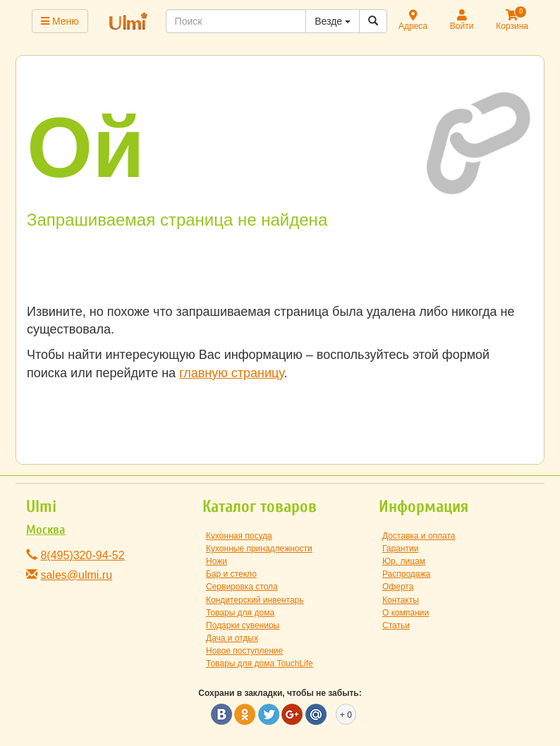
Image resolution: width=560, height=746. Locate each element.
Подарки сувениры (243, 625)
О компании (406, 613)
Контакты (401, 600)
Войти (462, 21)
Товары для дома (240, 613)
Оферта (398, 587)
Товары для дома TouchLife (260, 664)
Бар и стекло (231, 574)
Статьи (396, 625)
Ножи (217, 561)
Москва (46, 530)
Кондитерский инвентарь (255, 600)
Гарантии (400, 549)
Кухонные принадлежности (259, 549)
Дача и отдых (232, 638)
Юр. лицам (404, 561)
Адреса (413, 21)
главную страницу (231, 373)
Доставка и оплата (419, 536)
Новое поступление (244, 651)
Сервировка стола (242, 587)
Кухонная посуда (239, 536)
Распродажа (406, 574)
